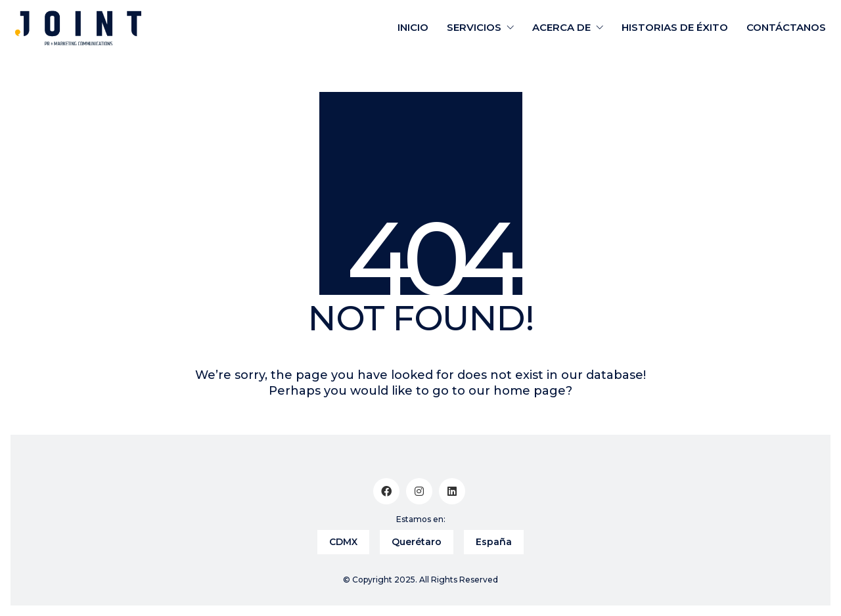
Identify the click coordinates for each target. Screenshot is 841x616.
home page (530, 391)
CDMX (343, 542)
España (494, 542)
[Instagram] (419, 491)
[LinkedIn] (452, 491)
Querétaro (417, 542)
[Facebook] (386, 491)
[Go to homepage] (78, 28)
